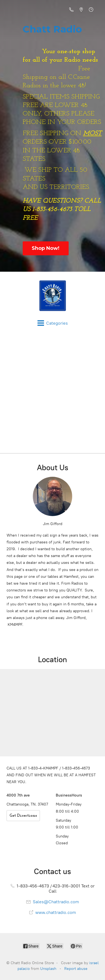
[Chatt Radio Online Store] (52, 296)
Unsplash (48, 969)
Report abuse (76, 969)
